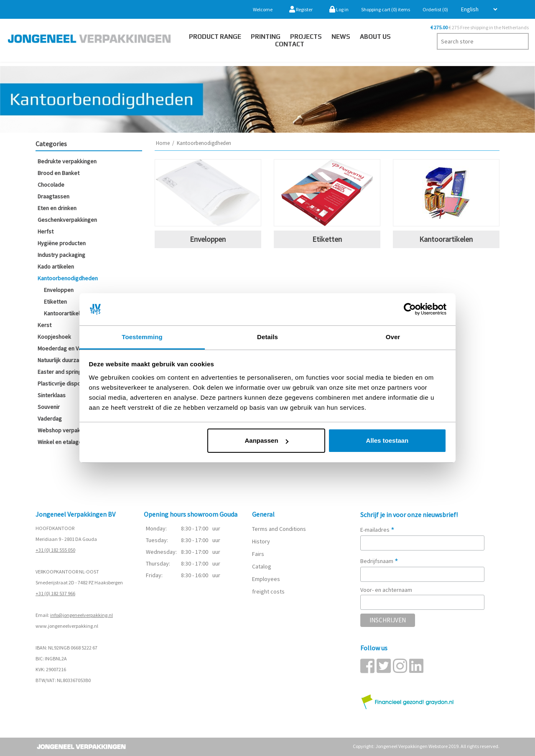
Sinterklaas (52, 395)
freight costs (268, 591)
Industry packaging (61, 255)
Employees (266, 579)
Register (301, 9)
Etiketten (55, 302)
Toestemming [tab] (142, 337)
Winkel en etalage (60, 442)
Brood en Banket (59, 173)
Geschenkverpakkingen (67, 220)
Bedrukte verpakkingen (67, 161)
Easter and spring (60, 372)
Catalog (262, 566)
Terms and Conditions (279, 529)
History (261, 541)
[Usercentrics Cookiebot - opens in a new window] (410, 309)
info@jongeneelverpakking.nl (82, 615)
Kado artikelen (56, 266)
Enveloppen (59, 290)
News (341, 37)
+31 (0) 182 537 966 (55, 593)
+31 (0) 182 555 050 (55, 550)
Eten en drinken (57, 208)
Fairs (258, 554)
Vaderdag (50, 419)
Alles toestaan (387, 440)
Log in (339, 9)
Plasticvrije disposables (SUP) (75, 383)
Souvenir (49, 407)
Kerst (45, 325)
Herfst (46, 231)
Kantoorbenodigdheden (68, 278)
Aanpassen (267, 440)
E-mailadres (377, 530)
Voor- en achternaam (386, 590)
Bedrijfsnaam (379, 561)
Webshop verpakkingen (67, 430)
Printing (266, 37)
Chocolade (51, 185)
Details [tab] (267, 337)
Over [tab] (393, 337)
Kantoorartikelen (65, 313)
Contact (290, 44)
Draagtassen (53, 196)
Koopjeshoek (54, 337)
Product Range (215, 37)
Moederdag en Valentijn (67, 348)
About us (375, 37)
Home (163, 143)
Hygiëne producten (62, 243)
